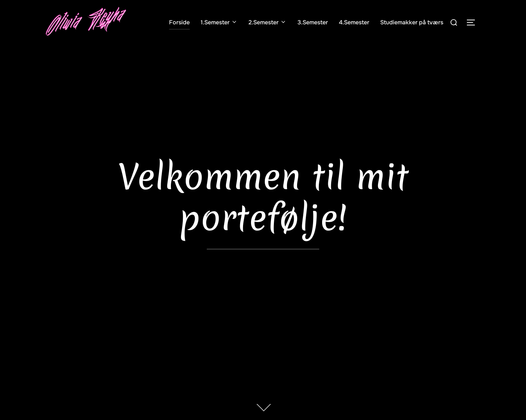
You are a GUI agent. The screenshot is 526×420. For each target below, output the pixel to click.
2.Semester (268, 22)
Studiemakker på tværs (412, 22)
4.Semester (354, 22)
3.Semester (313, 22)
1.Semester (219, 22)
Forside (179, 22)
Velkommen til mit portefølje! (263, 197)
